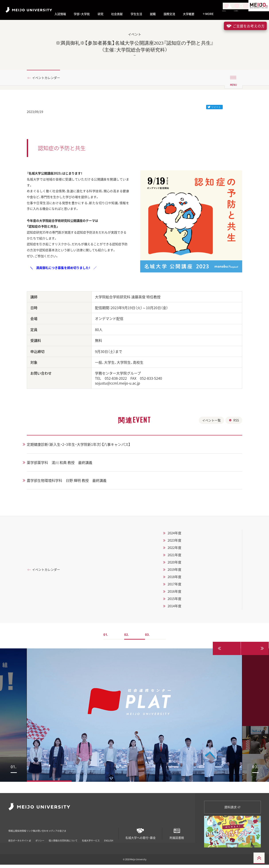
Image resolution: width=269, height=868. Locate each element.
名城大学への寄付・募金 (140, 835)
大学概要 (189, 14)
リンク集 (50, 831)
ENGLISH (109, 838)
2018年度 (180, 591)
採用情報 (32, 831)
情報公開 (14, 831)
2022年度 (180, 562)
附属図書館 (177, 835)
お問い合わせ (72, 831)
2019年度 (180, 584)
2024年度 (180, 547)
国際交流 (169, 14)
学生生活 (136, 14)
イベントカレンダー (49, 78)
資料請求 (232, 810)
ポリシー (40, 838)
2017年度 (180, 598)
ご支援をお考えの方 (245, 26)
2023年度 (180, 555)
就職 (153, 14)
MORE (208, 14)
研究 (101, 14)
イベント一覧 (211, 435)
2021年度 (180, 569)
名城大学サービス (91, 838)
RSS (234, 435)
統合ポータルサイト (20, 838)
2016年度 (180, 606)
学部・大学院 (82, 14)
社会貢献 (117, 14)
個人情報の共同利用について (63, 838)
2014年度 (180, 620)
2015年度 (180, 613)
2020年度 (180, 577)
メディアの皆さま (98, 831)
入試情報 (60, 14)
